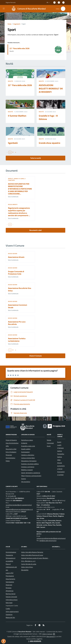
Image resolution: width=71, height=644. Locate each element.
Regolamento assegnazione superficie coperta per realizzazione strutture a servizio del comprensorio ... (19, 212)
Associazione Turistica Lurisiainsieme (17, 340)
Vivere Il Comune (35, 356)
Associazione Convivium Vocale (18, 306)
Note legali (9, 603)
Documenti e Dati (11, 449)
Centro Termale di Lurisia (29, 564)
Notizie (49, 440)
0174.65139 (12, 496)
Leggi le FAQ (10, 573)
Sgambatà (13, 143)
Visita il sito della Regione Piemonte (32, 552)
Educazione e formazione (29, 461)
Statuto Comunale (11, 597)
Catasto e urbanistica (28, 455)
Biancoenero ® (51, 636)
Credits (8, 609)
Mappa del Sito (10, 617)
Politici (8, 461)
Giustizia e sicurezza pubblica (30, 464)
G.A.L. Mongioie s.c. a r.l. (28, 561)
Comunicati (50, 443)
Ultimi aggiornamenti (12, 612)
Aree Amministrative (12, 443)
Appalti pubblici (26, 449)
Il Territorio (60, 448)
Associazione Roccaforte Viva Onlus (20, 289)
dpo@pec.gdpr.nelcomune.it (48, 541)
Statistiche (9, 614)
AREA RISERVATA (34, 641)
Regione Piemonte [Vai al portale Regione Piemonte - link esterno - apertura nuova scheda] (11, 2)
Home (9, 24)
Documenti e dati (36, 230)
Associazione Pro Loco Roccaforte (17, 323)
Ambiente (24, 443)
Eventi (59, 442)
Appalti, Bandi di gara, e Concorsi (17, 179)
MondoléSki (25, 570)
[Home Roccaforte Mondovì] (28, 9)
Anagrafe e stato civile (28, 446)
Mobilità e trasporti (27, 470)
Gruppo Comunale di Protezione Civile (16, 273)
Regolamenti (13, 204)
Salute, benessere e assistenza (31, 473)
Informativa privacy (12, 600)
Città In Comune (47, 634)
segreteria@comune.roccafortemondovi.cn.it (19, 509)
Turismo (23, 479)
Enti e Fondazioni (11, 452)
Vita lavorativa (26, 482)
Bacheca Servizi (11, 594)
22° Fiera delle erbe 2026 (19, 48)
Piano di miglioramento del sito (11, 567)
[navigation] (4, 9)
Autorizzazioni (25, 452)
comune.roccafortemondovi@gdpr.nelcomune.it (51, 538)
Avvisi (49, 446)
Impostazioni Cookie (12, 606)
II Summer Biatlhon (17, 116)
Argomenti (17, 24)
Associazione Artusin (16, 257)
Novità (11, 81)
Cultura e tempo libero (28, 458)
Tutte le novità (36, 158)
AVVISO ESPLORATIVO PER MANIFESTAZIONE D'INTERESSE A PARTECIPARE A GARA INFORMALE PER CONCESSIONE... (20, 189)
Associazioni (13, 254)
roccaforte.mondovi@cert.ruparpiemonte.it (19, 505)
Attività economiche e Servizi (61, 466)
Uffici (7, 446)
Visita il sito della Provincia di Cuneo (32, 555)
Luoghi (59, 445)
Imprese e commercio (28, 467)
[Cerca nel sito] (63, 9)
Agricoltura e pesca (27, 440)
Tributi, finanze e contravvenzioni (31, 476)
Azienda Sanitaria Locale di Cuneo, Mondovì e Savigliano (38, 558)
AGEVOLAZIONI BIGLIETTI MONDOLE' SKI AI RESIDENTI (51, 89)
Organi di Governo (11, 440)
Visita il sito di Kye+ (27, 567)
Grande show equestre (50, 143)
